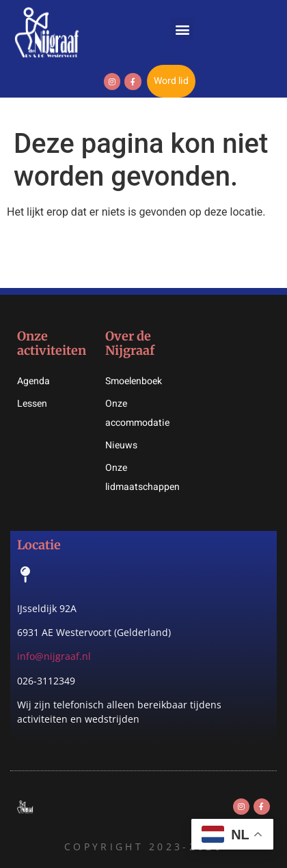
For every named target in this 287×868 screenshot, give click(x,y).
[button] (182, 29)
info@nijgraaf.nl (54, 656)
